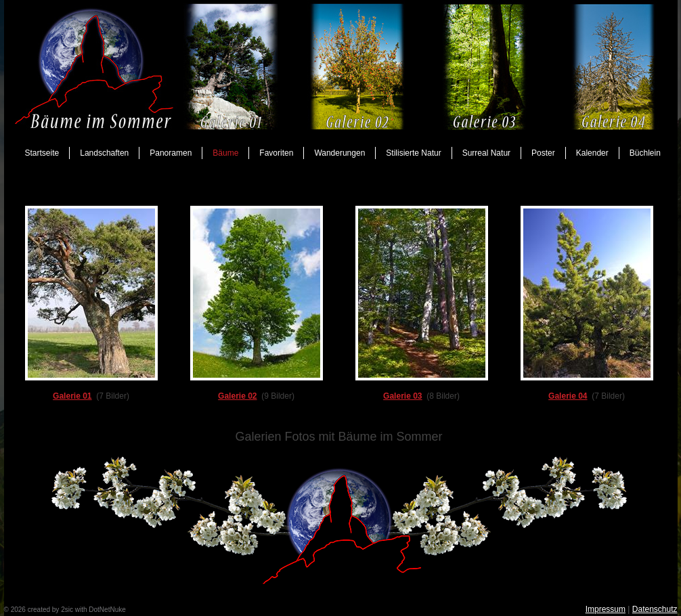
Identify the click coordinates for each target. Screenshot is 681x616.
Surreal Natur (486, 153)
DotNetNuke (107, 610)
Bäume (225, 153)
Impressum (606, 609)
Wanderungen (339, 153)
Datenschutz (655, 609)
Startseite (42, 153)
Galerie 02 (237, 396)
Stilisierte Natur (413, 153)
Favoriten (276, 153)
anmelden (142, 610)
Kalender (592, 153)
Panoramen (171, 153)
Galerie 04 (568, 396)
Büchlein (645, 153)
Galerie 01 (72, 396)
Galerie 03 (402, 396)
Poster (543, 153)
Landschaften (104, 153)
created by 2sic (50, 610)
